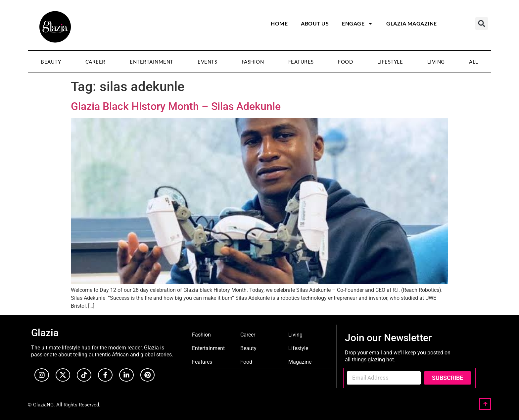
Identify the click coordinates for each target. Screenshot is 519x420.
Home (279, 23)
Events (207, 62)
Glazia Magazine (412, 23)
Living (436, 62)
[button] (482, 24)
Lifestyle (390, 62)
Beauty (51, 62)
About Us (315, 23)
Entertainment (152, 62)
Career (95, 62)
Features (301, 62)
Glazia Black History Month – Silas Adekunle (176, 106)
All (474, 62)
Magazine (300, 362)
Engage (357, 24)
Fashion (253, 62)
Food (345, 62)
